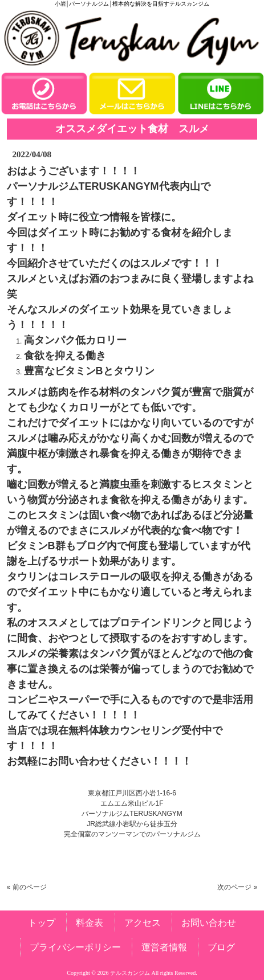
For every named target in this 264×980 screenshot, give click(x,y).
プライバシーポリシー (75, 947)
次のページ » (237, 887)
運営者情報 (164, 947)
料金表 (90, 923)
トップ (42, 923)
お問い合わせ (209, 923)
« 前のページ (27, 887)
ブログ (221, 947)
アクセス (143, 923)
